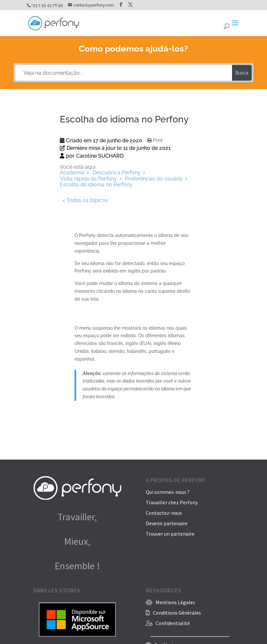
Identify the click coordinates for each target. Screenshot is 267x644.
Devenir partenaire (167, 523)
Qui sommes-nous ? (168, 492)
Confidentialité (173, 623)
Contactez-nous (164, 513)
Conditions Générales (177, 613)
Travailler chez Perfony (172, 502)
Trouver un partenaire (170, 534)
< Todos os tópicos (85, 200)
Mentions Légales (175, 602)
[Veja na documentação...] (124, 73)
